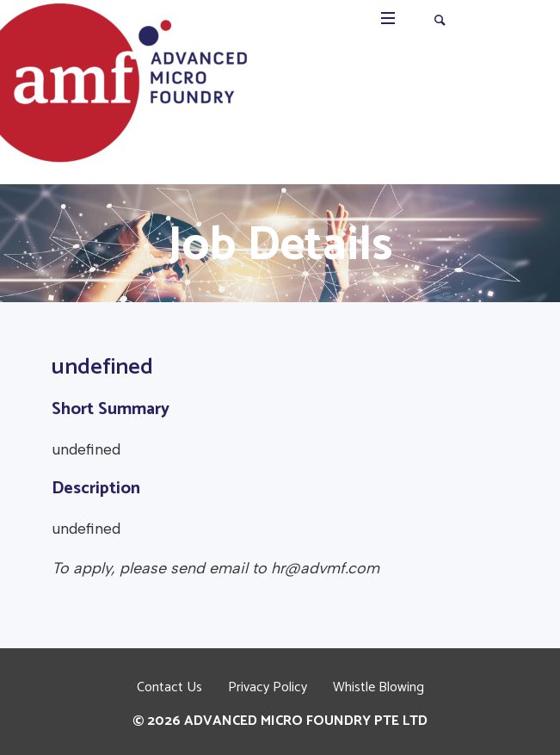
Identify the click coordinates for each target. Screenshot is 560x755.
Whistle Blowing (378, 688)
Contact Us (169, 688)
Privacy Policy (268, 688)
